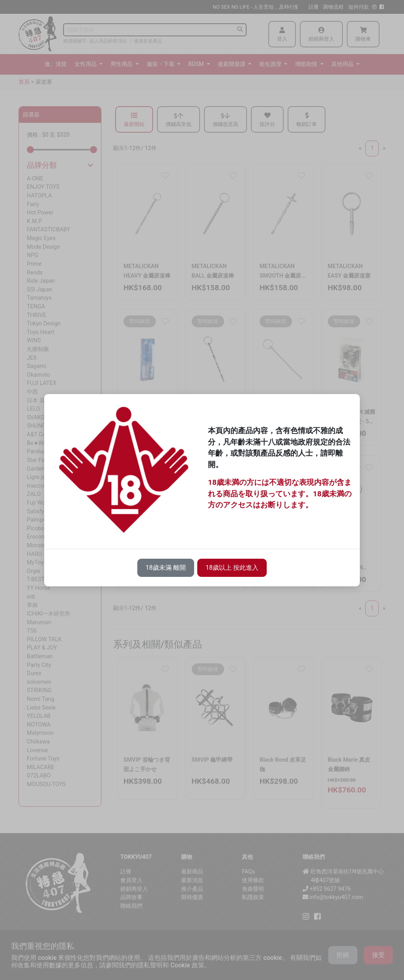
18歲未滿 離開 (166, 568)
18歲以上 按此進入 (232, 568)
